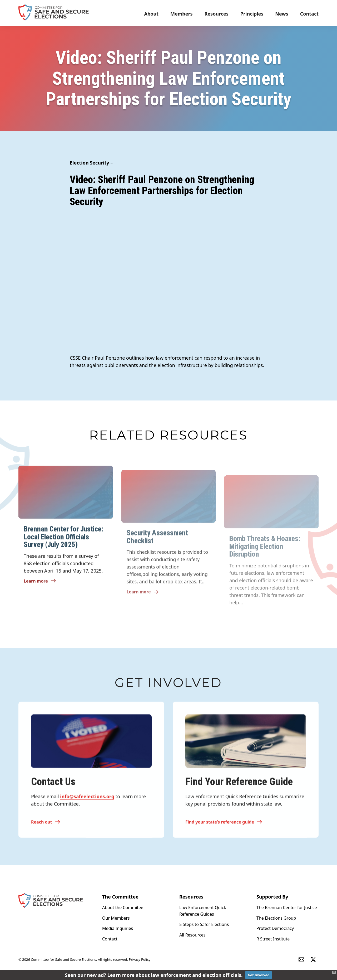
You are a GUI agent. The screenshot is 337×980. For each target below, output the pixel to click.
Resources (217, 14)
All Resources (192, 935)
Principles (252, 14)
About (151, 14)
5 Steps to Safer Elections (204, 924)
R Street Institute (273, 939)
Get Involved (259, 975)
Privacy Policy (140, 960)
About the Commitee (123, 907)
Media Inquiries (118, 928)
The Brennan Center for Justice (287, 907)
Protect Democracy (275, 928)
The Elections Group (276, 918)
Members (181, 14)
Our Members (116, 918)
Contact (309, 14)
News (282, 14)
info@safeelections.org (87, 800)
